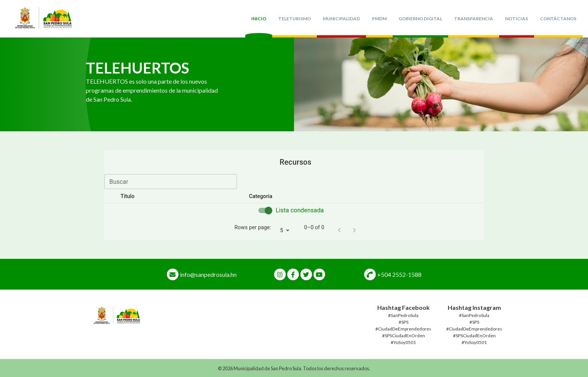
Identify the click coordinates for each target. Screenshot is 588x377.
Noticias (517, 19)
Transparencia (474, 19)
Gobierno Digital (420, 19)
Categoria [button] (265, 196)
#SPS (403, 322)
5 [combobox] (282, 230)
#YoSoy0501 (403, 342)
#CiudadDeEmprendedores (403, 329)
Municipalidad (341, 19)
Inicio (259, 19)
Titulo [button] (132, 196)
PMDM (379, 19)
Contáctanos (558, 19)
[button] (416, 197)
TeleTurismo (295, 19)
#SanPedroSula (403, 315)
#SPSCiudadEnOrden (403, 336)
